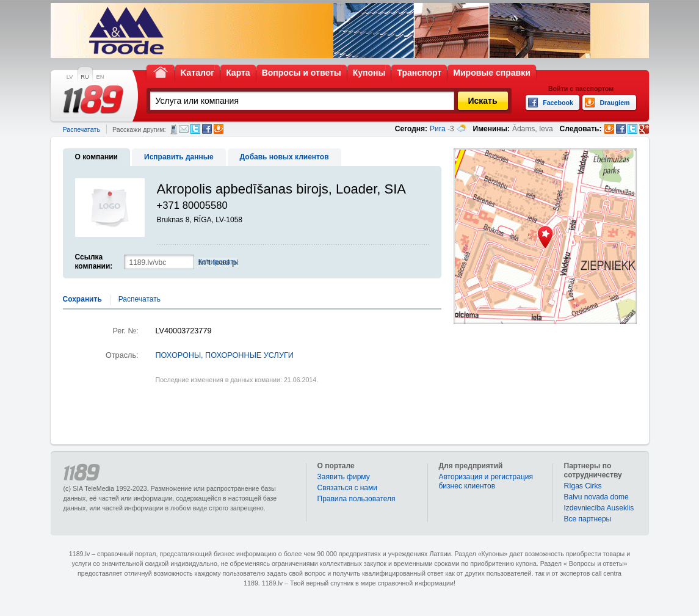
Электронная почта (184, 129)
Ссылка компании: (94, 262)
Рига (438, 129)
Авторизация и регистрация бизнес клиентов (486, 481)
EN (100, 77)
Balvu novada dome (596, 497)
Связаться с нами (347, 488)
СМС (174, 129)
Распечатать (81, 129)
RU (85, 77)
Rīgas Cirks (583, 486)
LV (70, 77)
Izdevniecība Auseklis (599, 508)
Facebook (207, 129)
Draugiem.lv (219, 129)
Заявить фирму (344, 477)
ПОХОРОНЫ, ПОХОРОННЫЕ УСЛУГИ (225, 355)
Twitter (195, 129)
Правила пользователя (357, 499)
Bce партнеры (588, 519)
